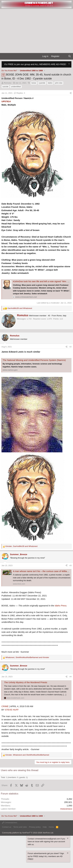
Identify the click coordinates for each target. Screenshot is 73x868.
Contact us (7, 827)
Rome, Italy (61, 316)
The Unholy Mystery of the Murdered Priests (26, 682)
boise (34, 83)
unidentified (16, 87)
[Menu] (3, 56)
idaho (50, 83)
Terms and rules (20, 827)
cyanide (42, 83)
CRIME (5, 706)
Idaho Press (61, 606)
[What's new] (64, 56)
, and (21, 546)
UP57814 (6, 101)
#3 (71, 565)
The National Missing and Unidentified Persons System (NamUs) (34, 360)
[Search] (70, 56)
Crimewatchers (10, 823)
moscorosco (66, 809)
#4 (71, 677)
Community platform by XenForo (28, 833)
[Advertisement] (36, 31)
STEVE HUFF (12, 710)
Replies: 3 (19, 93)
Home (51, 827)
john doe (59, 83)
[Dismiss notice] (69, 64)
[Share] (71, 93)
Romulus (8, 83)
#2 (71, 347)
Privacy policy (35, 827)
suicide (5, 87)
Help (45, 827)
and (20, 308)
